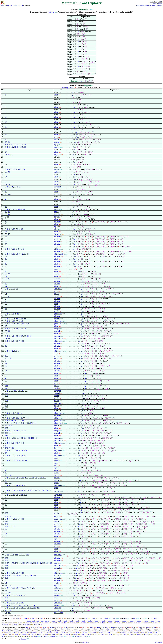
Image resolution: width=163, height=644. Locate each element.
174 (6, 565)
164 (12, 519)
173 (14, 526)
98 (30, 336)
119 (10, 388)
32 (9, 172)
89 (23, 324)
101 (36, 490)
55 (22, 229)
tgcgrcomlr (58, 450)
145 (44, 490)
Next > (160, 2)
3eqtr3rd (57, 154)
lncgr (56, 563)
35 (15, 187)
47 (24, 209)
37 (6, 184)
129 (21, 413)
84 (17, 319)
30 (19, 169)
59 (14, 254)
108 (6, 440)
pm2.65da (58, 403)
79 (17, 289)
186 (47, 563)
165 (15, 519)
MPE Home (14, 6)
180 (31, 563)
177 (24, 555)
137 (10, 433)
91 (26, 324)
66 (6, 593)
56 (6, 234)
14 (6, 127)
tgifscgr (57, 491)
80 (6, 296)
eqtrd (56, 388)
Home (8, 6)
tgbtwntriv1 (58, 289)
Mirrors (3, 6)
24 (6, 152)
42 (6, 212)
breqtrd (57, 142)
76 (6, 348)
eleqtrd (56, 296)
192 (34, 575)
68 (6, 261)
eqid (56, 227)
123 (6, 403)
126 (6, 406)
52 (6, 222)
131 (31, 423)
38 (20, 187)
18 (6, 142)
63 (25, 254)
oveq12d (57, 214)
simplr (56, 239)
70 (6, 266)
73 (9, 274)
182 (40, 563)
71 (20, 573)
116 (19, 391)
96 (9, 331)
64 (6, 251)
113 (27, 418)
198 (6, 590)
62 (22, 254)
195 (6, 585)
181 (34, 563)
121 (6, 393)
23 (6, 154)
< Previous (153, 2)
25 (11, 154)
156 (6, 480)
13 (22, 145)
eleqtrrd (57, 217)
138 (6, 435)
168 (6, 513)
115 (15, 391)
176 (16, 563)
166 (19, 519)
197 (34, 588)
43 (6, 199)
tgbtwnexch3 (59, 254)
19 (6, 140)
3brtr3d (57, 426)
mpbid (56, 172)
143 (6, 448)
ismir (56, 575)
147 (47, 490)
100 (23, 341)
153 (6, 475)
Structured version (139, 6)
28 (14, 169)
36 (6, 182)
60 (17, 254)
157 (10, 483)
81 (6, 294)
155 (44, 478)
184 (27, 555)
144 (25, 450)
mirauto (57, 478)
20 (9, 142)
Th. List (21, 6)
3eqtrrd (57, 194)
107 (10, 358)
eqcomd (57, 393)
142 (40, 490)
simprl (56, 246)
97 (6, 334)
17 (6, 135)
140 (10, 440)
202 (10, 600)
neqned (57, 406)
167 (6, 516)
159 (51, 490)
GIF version (159, 6)
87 (20, 319)
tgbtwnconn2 (59, 324)
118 (6, 386)
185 (44, 563)
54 (20, 229)
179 (27, 563)
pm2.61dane (58, 339)
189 (6, 568)
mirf (56, 229)
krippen (51, 12)
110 (21, 423)
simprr (56, 570)
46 (6, 207)
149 (6, 483)
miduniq (57, 588)
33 (6, 214)
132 (26, 421)
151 (26, 478)
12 (6, 122)
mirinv (56, 169)
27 (11, 169)
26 (6, 172)
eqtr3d (56, 184)
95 (6, 331)
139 (36, 438)
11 (18, 145)
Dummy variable (68, 87)
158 (25, 485)
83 (6, 339)
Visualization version (150, 6)
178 (20, 555)
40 (6, 192)
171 (6, 521)
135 (6, 428)
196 (10, 585)
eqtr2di (56, 475)
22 (25, 147)
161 (25, 495)
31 (21, 169)
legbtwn (57, 336)
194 (31, 588)
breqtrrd (57, 331)
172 (10, 526)
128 (28, 423)
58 (6, 237)
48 (9, 212)
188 (10, 565)
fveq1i (56, 473)
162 (6, 497)
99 (9, 339)
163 (6, 526)
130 (6, 416)
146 (25, 455)
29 (6, 164)
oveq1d (57, 294)
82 (9, 296)
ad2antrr (57, 222)
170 (23, 519)
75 (9, 279)
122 (6, 396)
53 (11, 254)
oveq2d (57, 140)
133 (35, 423)
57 (9, 234)
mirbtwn (57, 249)
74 (6, 286)
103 (15, 351)
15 (22, 147)
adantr (56, 95)
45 (21, 209)
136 (6, 433)
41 (11, 194)
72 (22, 575)
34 (6, 177)
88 (25, 319)
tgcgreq (57, 147)
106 (6, 356)
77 (11, 289)
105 (6, 358)
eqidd (56, 488)
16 (11, 145)
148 (23, 460)
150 (23, 478)
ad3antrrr (57, 251)
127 (6, 408)
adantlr (56, 396)
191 (23, 573)
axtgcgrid (57, 187)
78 (14, 289)
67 (22, 588)
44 (19, 209)
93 (29, 324)
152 (30, 478)
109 (17, 418)
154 (10, 475)
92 (22, 321)
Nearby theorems (158, 3)
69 (14, 573)
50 (8, 217)
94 (28, 336)
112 (21, 418)
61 (20, 254)
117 (6, 388)
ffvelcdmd (58, 234)
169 (10, 516)
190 (31, 575)
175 (13, 555)
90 (6, 316)
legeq (56, 145)
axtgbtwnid (58, 519)
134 (32, 438)
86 (14, 321)
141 (23, 443)
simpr (56, 137)
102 (12, 351)
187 (51, 563)
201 (6, 600)
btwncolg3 (58, 555)
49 (9, 214)
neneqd (57, 401)
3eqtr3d (57, 526)
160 (6, 492)
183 (16, 555)
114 (12, 391)
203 (23, 603)
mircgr (56, 329)
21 (25, 145)
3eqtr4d (57, 448)
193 (6, 578)
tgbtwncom (58, 314)
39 (9, 194)
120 (26, 391)
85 (18, 324)
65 (28, 254)
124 (6, 401)
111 (15, 421)
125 (10, 403)
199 (9, 593)
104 (19, 351)
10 (6, 117)
